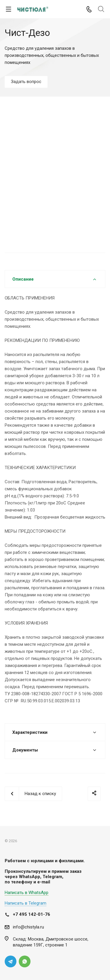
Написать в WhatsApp (27, 893)
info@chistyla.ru (28, 927)
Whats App (25, 961)
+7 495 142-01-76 (32, 914)
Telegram (11, 961)
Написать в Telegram (26, 903)
